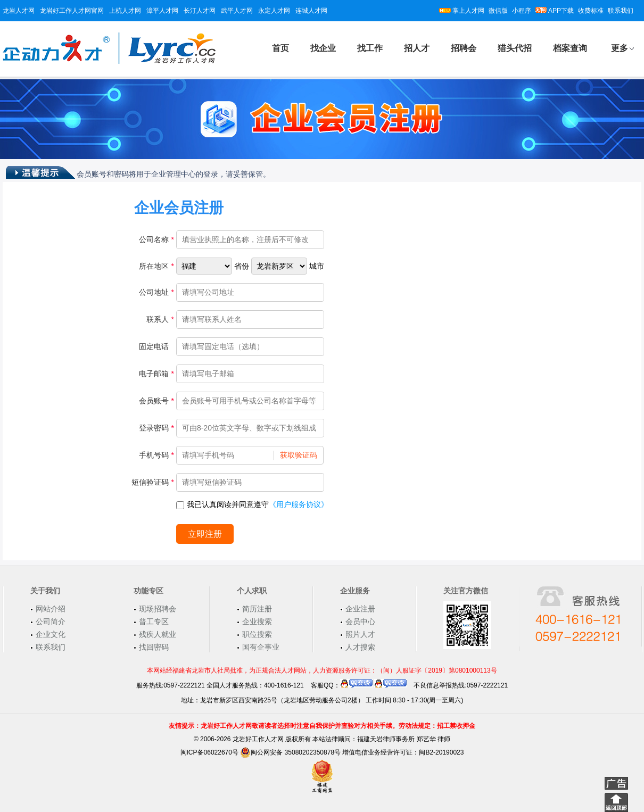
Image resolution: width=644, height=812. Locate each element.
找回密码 (154, 647)
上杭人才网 (125, 11)
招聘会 (464, 48)
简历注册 (257, 609)
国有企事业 (261, 647)
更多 (620, 48)
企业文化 (51, 634)
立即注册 (205, 534)
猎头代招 (515, 48)
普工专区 (154, 622)
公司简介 (51, 622)
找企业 (323, 48)
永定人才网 (274, 11)
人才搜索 (360, 647)
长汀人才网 (200, 11)
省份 (242, 266)
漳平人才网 (162, 11)
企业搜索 (257, 622)
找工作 (370, 48)
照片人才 (360, 634)
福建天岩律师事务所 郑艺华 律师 (404, 739)
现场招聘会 (158, 609)
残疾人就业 (158, 634)
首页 (280, 48)
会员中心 (360, 622)
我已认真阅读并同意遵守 (252, 504)
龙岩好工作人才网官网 (72, 11)
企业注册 (360, 609)
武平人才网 (237, 11)
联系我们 (621, 11)
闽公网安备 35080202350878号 (290, 752)
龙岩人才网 (19, 11)
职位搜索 (257, 634)
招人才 (417, 48)
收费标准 (591, 11)
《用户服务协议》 (299, 504)
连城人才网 (311, 11)
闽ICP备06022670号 (209, 752)
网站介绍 (51, 609)
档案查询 (570, 48)
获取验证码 (299, 455)
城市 (317, 266)
